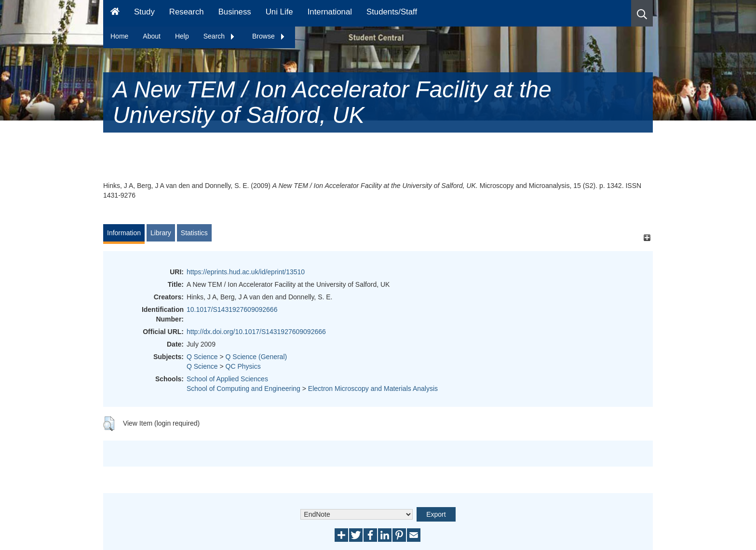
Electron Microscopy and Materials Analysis (373, 389)
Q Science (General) (256, 357)
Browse (269, 36)
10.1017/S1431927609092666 (232, 309)
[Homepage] (115, 13)
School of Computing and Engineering (243, 389)
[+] (647, 237)
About (152, 36)
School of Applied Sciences (227, 379)
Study (144, 12)
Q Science (202, 357)
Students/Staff (392, 12)
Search (219, 36)
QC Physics (243, 366)
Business (235, 12)
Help (182, 36)
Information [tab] (124, 233)
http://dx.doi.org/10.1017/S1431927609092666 (256, 332)
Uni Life (279, 12)
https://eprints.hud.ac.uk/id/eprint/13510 (246, 272)
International (330, 12)
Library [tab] (161, 233)
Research (187, 12)
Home (119, 36)
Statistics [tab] (194, 233)
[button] (642, 13)
